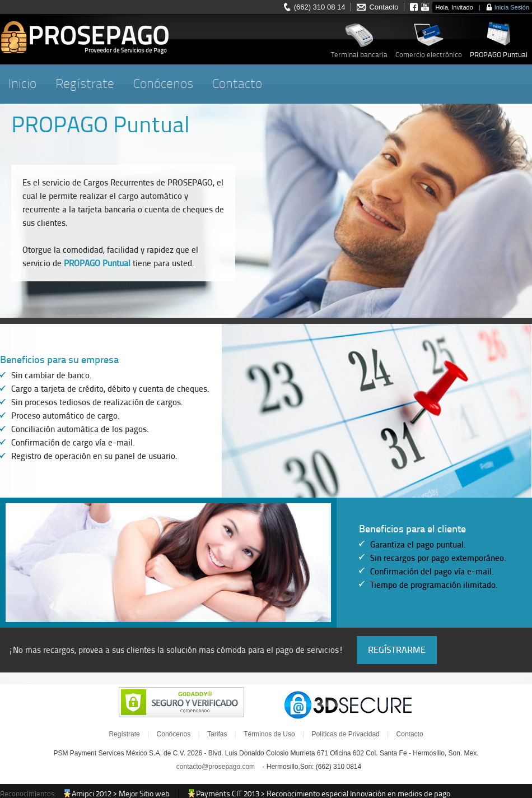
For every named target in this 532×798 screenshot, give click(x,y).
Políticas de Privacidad (345, 734)
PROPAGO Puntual (499, 55)
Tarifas (217, 734)
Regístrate (85, 84)
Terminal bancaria (359, 55)
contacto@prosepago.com (216, 767)
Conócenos (163, 84)
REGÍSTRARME (397, 650)
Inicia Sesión (512, 7)
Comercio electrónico (429, 55)
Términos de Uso (269, 734)
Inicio (22, 84)
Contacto (384, 7)
